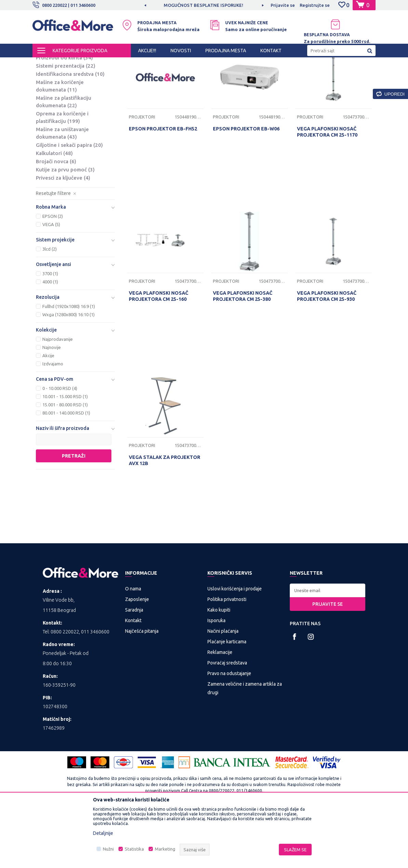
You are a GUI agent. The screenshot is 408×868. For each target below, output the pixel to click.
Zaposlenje (137, 657)
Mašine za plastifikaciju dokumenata (64, 159)
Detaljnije (103, 833)
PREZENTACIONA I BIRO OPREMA (122, 64)
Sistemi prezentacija (66, 123)
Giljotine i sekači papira (69, 202)
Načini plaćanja (223, 688)
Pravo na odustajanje (229, 731)
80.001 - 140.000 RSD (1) (66, 470)
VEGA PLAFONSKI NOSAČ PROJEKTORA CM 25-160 (159, 353)
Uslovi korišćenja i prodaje (235, 646)
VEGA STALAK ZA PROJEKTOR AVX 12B (165, 518)
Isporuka (216, 678)
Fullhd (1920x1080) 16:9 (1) (69, 364)
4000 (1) (50, 339)
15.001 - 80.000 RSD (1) (65, 462)
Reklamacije (220, 710)
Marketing (165, 849)
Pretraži (74, 513)
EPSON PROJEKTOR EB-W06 (246, 186)
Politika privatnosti (227, 657)
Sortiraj (227, 75)
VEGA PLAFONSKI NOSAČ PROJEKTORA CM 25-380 (243, 353)
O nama (133, 646)
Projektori (52, 107)
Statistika (134, 849)
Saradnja (134, 667)
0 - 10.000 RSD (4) (60, 446)
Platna (49, 99)
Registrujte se (315, 5)
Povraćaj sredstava (227, 720)
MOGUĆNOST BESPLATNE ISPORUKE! (203, 5)
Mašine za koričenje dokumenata (60, 143)
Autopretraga (192, 75)
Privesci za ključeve (63, 235)
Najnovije (52, 405)
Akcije (48, 413)
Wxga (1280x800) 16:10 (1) (69, 372)
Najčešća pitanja (142, 688)
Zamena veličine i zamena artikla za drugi (245, 746)
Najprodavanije (58, 396)
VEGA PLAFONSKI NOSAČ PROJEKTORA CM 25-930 (327, 353)
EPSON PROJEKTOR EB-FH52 (163, 186)
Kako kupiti (219, 667)
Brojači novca (56, 219)
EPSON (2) (53, 274)
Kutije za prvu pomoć (65, 227)
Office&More (45, 64)
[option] (204, 5)
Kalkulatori (54, 211)
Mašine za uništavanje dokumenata (62, 190)
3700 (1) (50, 331)
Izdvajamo (53, 421)
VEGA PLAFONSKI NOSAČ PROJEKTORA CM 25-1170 (327, 189)
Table (48, 90)
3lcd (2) (50, 306)
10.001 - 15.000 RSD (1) (65, 454)
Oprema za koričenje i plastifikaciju (62, 175)
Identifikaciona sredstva (70, 131)
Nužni (108, 849)
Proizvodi (73, 64)
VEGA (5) (51, 282)
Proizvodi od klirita (64, 115)
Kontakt (133, 678)
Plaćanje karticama (227, 699)
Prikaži (295, 75)
